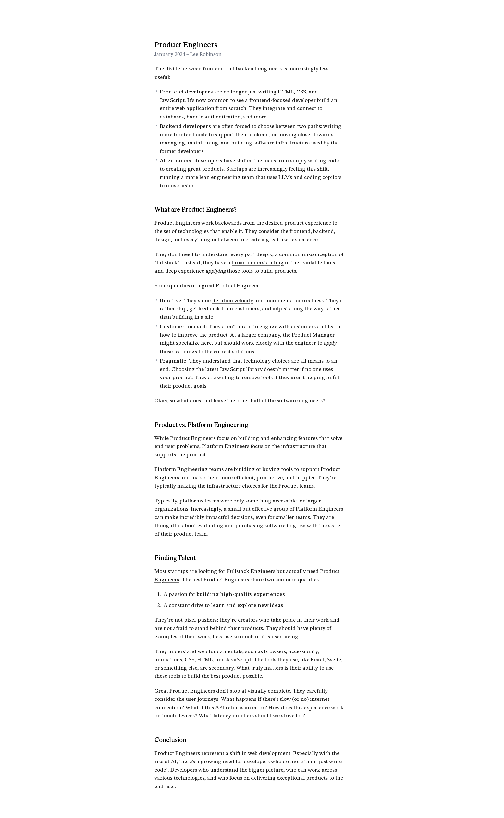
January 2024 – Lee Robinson (188, 55)
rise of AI (166, 762)
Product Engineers (177, 223)
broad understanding (258, 263)
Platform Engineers (226, 446)
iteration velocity (233, 301)
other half (248, 401)
